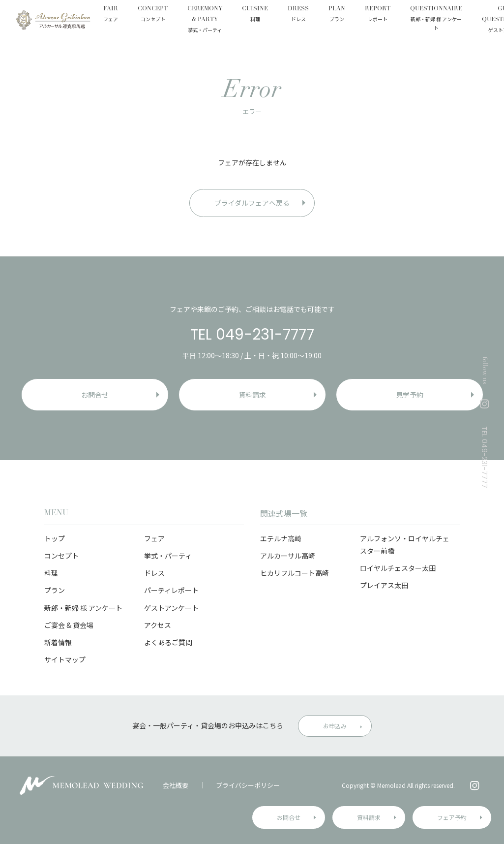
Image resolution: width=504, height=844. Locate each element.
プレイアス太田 (384, 585)
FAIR (111, 15)
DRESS (298, 15)
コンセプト (61, 556)
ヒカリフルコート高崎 (295, 573)
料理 (51, 573)
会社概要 (176, 785)
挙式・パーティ (168, 556)
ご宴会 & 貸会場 (69, 625)
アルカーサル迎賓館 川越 (53, 20)
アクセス (158, 625)
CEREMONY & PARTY (205, 20)
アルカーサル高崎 (288, 556)
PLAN (337, 15)
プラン (55, 590)
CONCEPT (153, 15)
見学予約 (410, 395)
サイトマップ (65, 659)
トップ (55, 538)
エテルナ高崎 (281, 538)
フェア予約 (452, 817)
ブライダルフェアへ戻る (252, 203)
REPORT (378, 15)
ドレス (154, 573)
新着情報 (58, 642)
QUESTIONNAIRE (436, 19)
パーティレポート (171, 590)
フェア (154, 538)
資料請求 (369, 817)
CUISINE (255, 15)
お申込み (335, 726)
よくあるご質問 (168, 642)
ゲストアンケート (171, 608)
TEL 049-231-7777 (252, 335)
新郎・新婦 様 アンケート (83, 608)
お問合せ (289, 817)
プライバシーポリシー (248, 785)
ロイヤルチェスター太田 (398, 568)
